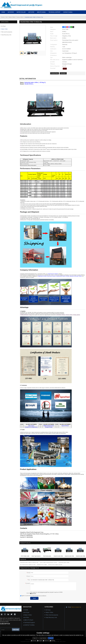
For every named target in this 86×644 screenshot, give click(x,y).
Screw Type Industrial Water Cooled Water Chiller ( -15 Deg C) (36, 556)
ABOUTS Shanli (41, 12)
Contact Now (55, 73)
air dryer (11, 12)
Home (3, 17)
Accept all (51, 638)
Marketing (52, 641)
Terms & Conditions (41, 596)
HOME (3, 12)
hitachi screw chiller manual (55, 565)
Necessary (34, 641)
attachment (33, 594)
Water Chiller (21, 12)
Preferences (46, 641)
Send (34, 598)
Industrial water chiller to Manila (80, 556)
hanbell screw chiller (42, 565)
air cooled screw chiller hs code (28, 565)
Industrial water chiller (64, 563)
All (7, 17)
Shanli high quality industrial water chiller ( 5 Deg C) (47, 556)
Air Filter (31, 12)
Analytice (40, 641)
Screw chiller (20, 17)
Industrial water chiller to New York (58, 556)
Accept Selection (43, 638)
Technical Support (54, 12)
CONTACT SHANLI (68, 12)
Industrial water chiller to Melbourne (69, 556)
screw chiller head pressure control (48, 563)
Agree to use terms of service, (33, 596)
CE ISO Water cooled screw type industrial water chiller (25, 556)
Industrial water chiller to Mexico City (29, 563)
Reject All (35, 638)
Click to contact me (76, 607)
